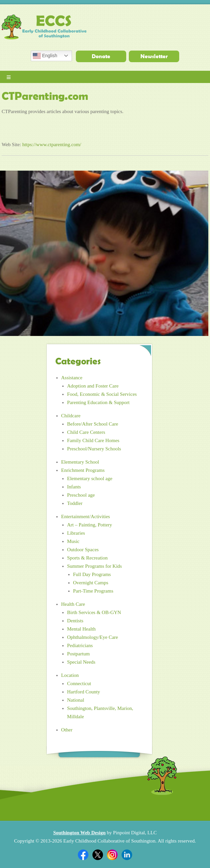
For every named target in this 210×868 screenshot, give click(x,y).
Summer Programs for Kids (95, 566)
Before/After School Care (93, 424)
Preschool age (81, 495)
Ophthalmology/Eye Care (93, 637)
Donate (101, 56)
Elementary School (80, 462)
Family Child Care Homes (93, 440)
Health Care (73, 604)
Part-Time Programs (93, 591)
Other (67, 730)
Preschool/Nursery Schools (94, 449)
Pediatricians (80, 645)
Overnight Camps (91, 583)
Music (74, 541)
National (76, 700)
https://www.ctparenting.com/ (52, 145)
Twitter (98, 855)
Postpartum (79, 654)
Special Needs (81, 662)
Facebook (83, 855)
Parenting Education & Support (99, 402)
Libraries (76, 533)
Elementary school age (90, 478)
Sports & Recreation (87, 558)
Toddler (75, 503)
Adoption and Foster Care (93, 386)
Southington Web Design (79, 833)
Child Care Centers (86, 432)
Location (70, 675)
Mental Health (81, 629)
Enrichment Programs (83, 470)
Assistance (72, 378)
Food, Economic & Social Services (102, 394)
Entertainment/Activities (86, 517)
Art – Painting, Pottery (90, 525)
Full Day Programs (92, 574)
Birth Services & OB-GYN (94, 612)
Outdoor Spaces (83, 550)
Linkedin (127, 855)
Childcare (71, 416)
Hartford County (84, 692)
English (45, 56)
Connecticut (79, 683)
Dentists (75, 621)
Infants (74, 487)
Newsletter (154, 56)
